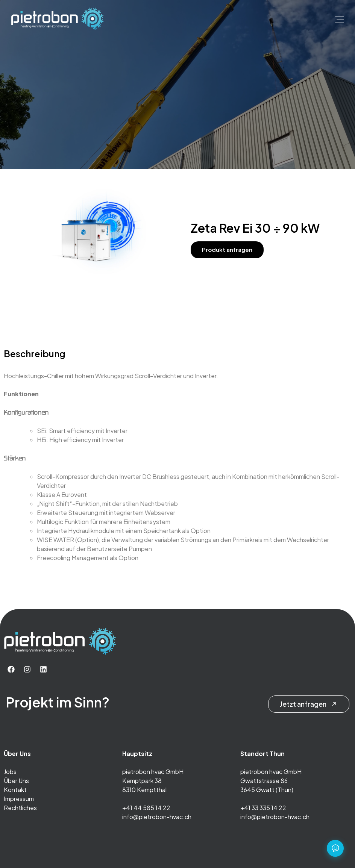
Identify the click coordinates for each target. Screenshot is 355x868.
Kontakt (15, 790)
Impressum (19, 799)
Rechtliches (20, 808)
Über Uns (16, 781)
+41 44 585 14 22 (146, 808)
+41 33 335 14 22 (263, 808)
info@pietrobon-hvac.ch (157, 817)
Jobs (10, 772)
